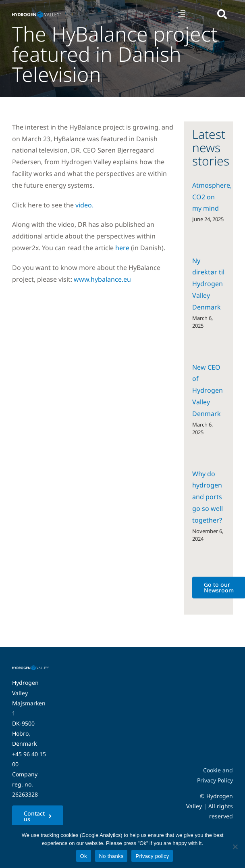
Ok (84, 856)
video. (84, 205)
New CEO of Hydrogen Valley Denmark (208, 390)
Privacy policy (152, 856)
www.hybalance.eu (102, 279)
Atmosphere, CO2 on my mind (212, 197)
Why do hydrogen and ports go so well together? (208, 497)
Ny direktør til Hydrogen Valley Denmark (208, 284)
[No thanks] (235, 847)
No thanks (111, 856)
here (122, 248)
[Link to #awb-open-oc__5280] (222, 14)
